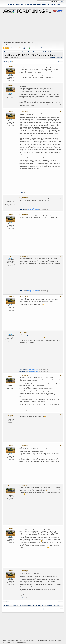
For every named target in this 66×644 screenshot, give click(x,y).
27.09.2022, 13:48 (24, 85)
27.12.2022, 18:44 (24, 197)
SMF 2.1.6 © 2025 (21, 641)
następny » (59, 58)
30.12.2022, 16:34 (24, 296)
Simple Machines (30, 641)
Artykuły (11, 4)
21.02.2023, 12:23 (24, 445)
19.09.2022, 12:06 (24, 66)
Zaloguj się (24, 2)
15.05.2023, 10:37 (24, 528)
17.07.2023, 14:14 (24, 570)
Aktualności (20, 4)
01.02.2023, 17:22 (24, 376)
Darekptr (11, 66)
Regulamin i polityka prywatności (49, 641)
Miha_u (11, 415)
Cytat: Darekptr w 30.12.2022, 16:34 (30, 335)
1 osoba (22, 192)
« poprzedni (52, 58)
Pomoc (39, 641)
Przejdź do (40, 609)
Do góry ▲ (60, 641)
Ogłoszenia (37, 4)
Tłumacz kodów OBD (54, 4)
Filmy (44, 4)
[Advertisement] (33, 27)
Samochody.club (7, 6)
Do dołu (6, 62)
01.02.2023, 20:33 (24, 415)
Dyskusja (29, 4)
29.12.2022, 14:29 (24, 214)
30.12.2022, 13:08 (24, 257)
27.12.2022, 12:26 (24, 111)
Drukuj (60, 62)
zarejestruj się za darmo (10, 2)
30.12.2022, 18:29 (24, 333)
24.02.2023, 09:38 (24, 486)
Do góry (6, 602)
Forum (4, 4)
